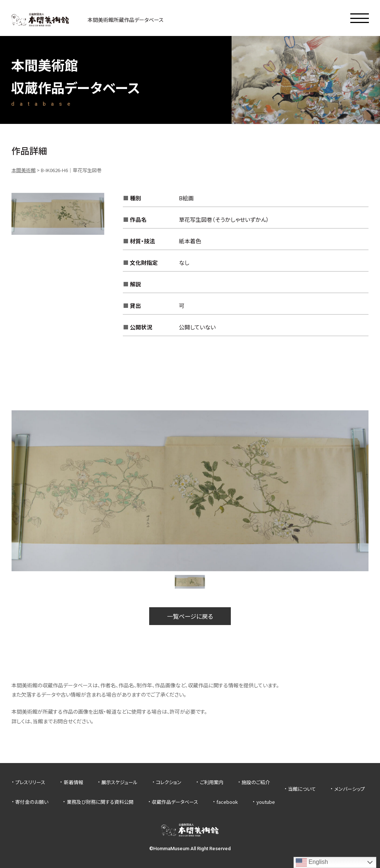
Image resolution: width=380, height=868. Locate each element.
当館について (302, 789)
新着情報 (73, 782)
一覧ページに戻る (190, 616)
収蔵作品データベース (175, 802)
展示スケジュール (119, 782)
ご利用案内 (212, 782)
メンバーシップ (350, 789)
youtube (266, 802)
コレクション (169, 782)
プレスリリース (30, 782)
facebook (227, 802)
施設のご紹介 (256, 782)
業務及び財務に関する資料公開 (100, 802)
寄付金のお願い (32, 802)
